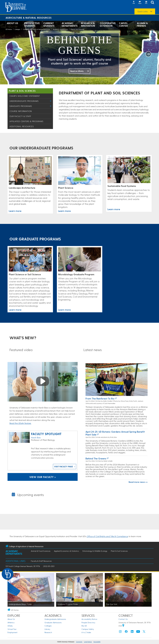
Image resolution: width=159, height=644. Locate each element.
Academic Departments (70, 24)
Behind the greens (96, 458)
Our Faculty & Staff (20, 116)
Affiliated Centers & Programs (26, 121)
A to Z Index (86, 632)
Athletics (11, 622)
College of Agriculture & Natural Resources (37, 29)
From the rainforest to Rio (100, 398)
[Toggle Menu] (51, 101)
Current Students (49, 24)
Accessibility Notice (89, 619)
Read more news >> (138, 482)
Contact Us (123, 619)
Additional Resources (22, 126)
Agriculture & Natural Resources (29, 18)
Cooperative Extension (108, 24)
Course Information (21, 111)
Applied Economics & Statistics (66, 551)
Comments (79, 642)
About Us (12, 23)
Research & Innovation (88, 24)
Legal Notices (88, 642)
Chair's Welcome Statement (25, 96)
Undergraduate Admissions (55, 619)
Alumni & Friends (142, 24)
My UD (84, 626)
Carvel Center (123, 24)
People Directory (88, 622)
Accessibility (97, 642)
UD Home (9, 29)
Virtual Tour (12, 629)
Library (47, 629)
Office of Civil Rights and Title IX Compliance (107, 536)
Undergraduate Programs (24, 101)
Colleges (17, 29)
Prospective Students (32, 24)
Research (48, 632)
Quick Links (143, 11)
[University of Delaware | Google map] (123, 626)
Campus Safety (88, 629)
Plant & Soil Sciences (77, 29)
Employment (12, 632)
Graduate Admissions (53, 622)
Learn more (15, 211)
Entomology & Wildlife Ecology (95, 551)
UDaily (10, 626)
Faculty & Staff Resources (41, 561)
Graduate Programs (21, 106)
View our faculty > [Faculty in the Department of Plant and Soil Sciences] (43, 477)
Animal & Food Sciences (41, 551)
